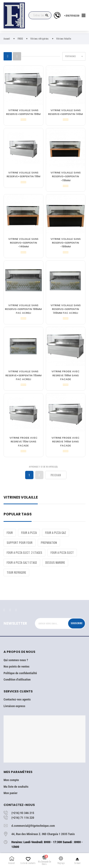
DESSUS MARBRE (55, 562)
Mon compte (11, 780)
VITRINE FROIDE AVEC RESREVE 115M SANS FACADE (23, 442)
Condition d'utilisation (17, 679)
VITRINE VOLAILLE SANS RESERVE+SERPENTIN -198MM (66, 243)
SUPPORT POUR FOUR (20, 543)
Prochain (56, 475)
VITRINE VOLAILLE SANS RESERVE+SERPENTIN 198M (23, 112)
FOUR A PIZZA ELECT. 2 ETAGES (24, 552)
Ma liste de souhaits (16, 787)
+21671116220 (72, 15)
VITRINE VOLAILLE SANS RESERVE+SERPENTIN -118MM (66, 176)
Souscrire (77, 623)
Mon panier (10, 793)
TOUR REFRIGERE (16, 572)
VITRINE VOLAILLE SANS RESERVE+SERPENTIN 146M (66, 112)
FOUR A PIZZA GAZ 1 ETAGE (22, 562)
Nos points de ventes (16, 666)
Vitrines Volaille (21, 498)
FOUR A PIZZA (29, 533)
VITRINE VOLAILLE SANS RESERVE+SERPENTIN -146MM (23, 243)
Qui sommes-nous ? (16, 660)
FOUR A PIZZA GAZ (56, 533)
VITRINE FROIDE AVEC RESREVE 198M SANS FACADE (66, 375)
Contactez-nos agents (17, 699)
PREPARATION (49, 543)
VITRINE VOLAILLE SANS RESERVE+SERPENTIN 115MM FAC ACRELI (23, 375)
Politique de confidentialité (20, 673)
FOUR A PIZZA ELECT (62, 552)
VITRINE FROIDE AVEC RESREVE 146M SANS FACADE (66, 442)
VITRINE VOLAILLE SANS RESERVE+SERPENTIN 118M (23, 175)
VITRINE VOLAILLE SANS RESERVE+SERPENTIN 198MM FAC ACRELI (23, 309)
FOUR (10, 533)
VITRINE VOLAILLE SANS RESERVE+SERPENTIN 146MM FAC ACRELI (66, 309)
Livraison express (14, 706)
